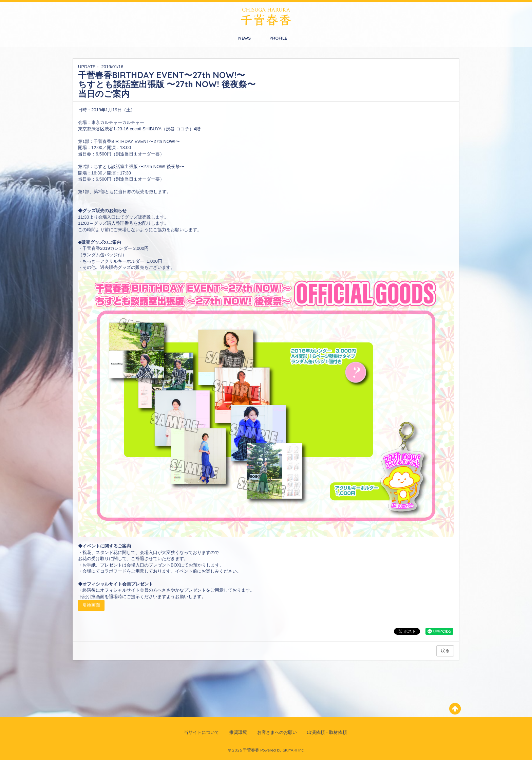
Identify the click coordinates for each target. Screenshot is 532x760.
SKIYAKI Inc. (293, 750)
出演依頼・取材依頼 (327, 732)
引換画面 (91, 605)
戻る (445, 651)
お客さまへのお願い (277, 732)
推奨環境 (238, 732)
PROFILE (278, 38)
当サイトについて (202, 732)
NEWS (244, 38)
